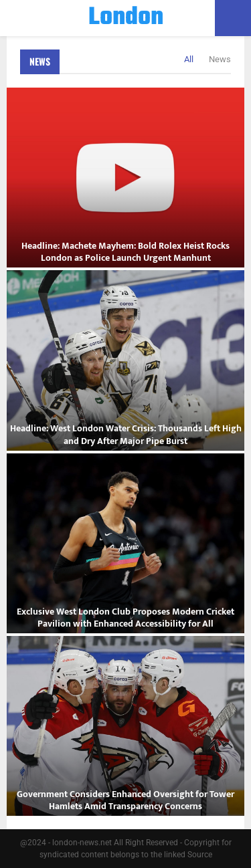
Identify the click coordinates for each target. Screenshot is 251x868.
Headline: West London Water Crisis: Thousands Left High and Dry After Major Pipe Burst (126, 434)
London (126, 18)
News (40, 61)
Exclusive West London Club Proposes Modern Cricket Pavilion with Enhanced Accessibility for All (125, 618)
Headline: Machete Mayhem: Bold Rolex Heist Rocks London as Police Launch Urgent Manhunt (125, 252)
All (189, 59)
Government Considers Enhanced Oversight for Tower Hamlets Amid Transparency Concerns (125, 800)
